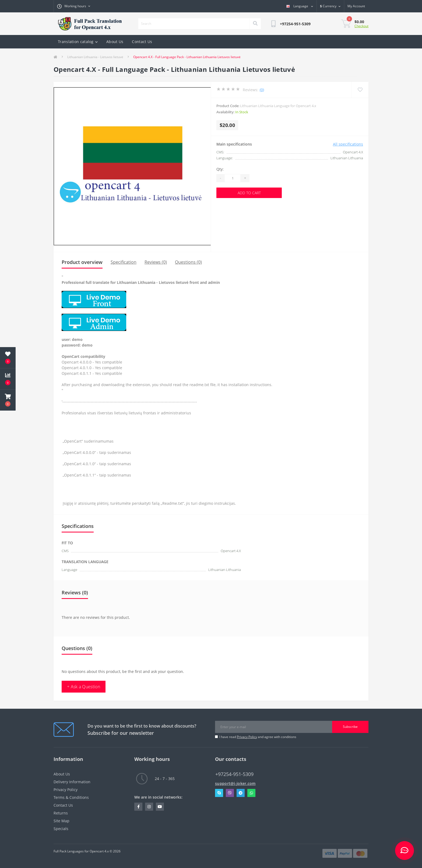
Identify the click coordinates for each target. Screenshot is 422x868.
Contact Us (142, 42)
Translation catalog (78, 42)
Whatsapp (251, 793)
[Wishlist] (360, 90)
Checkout (361, 26)
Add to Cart (249, 193)
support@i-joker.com (235, 783)
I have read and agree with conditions (258, 737)
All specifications (348, 144)
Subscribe (350, 727)
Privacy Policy (247, 737)
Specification (124, 262)
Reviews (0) (156, 262)
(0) (262, 90)
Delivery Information (72, 782)
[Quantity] (233, 178)
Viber (230, 793)
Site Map (61, 821)
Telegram (241, 793)
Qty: (220, 169)
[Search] (255, 24)
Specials (61, 829)
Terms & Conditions (71, 797)
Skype (219, 793)
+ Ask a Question (84, 687)
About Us (115, 42)
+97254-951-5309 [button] (234, 774)
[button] (8, 400)
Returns (61, 813)
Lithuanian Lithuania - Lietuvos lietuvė (95, 57)
